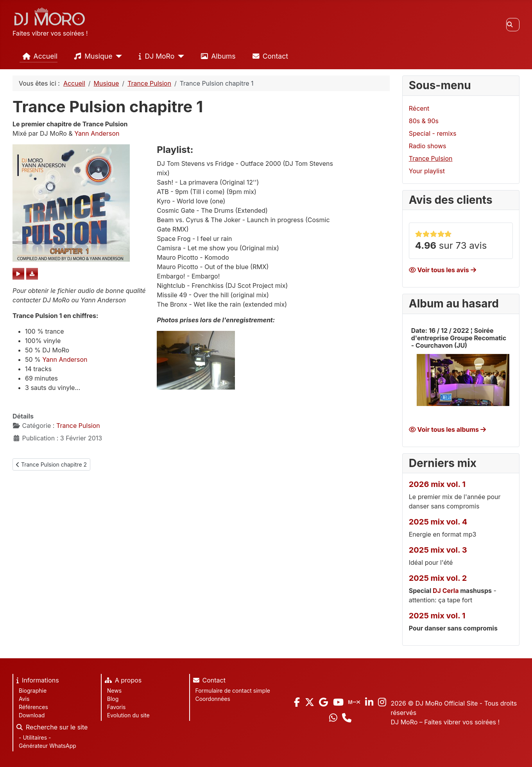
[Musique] (117, 56)
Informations (36, 681)
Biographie (33, 691)
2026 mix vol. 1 (437, 484)
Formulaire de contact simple (233, 691)
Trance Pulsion (78, 426)
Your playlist (427, 171)
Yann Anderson (97, 133)
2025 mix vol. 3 (438, 550)
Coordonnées (213, 699)
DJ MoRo (155, 56)
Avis (24, 699)
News (114, 691)
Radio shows (428, 146)
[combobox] (513, 25)
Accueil (39, 56)
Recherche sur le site (50, 728)
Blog (113, 699)
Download (32, 715)
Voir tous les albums (447, 429)
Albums (217, 56)
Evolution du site (128, 715)
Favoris (116, 707)
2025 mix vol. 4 (438, 522)
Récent (419, 108)
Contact (269, 56)
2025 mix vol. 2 (438, 578)
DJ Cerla (446, 591)
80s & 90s (424, 121)
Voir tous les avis (442, 270)
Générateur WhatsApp (47, 746)
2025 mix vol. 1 (437, 616)
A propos (122, 681)
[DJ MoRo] (179, 56)
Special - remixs (433, 133)
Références (33, 707)
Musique (92, 56)
